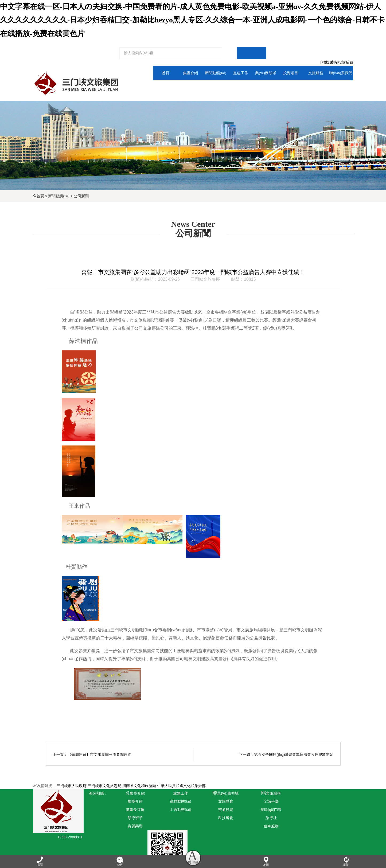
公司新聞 (81, 196)
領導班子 (133, 818)
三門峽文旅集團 (205, 279)
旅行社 (253, 818)
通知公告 (206, 87)
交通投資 (213, 810)
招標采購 (330, 62)
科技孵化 (213, 818)
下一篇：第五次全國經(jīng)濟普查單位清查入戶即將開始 (286, 755)
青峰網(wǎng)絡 (130, 844)
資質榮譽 (133, 826)
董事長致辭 (133, 810)
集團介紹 (180, 87)
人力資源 (340, 87)
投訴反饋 (346, 62)
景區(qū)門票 (253, 810)
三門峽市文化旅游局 (104, 786)
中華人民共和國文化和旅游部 (181, 786)
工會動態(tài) (173, 810)
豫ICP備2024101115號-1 (178, 844)
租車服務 (253, 826)
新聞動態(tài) (59, 196)
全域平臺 (313, 87)
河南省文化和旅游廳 (139, 786)
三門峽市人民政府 (72, 786)
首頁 (40, 196)
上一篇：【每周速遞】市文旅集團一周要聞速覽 (92, 755)
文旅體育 (260, 87)
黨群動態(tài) (233, 87)
